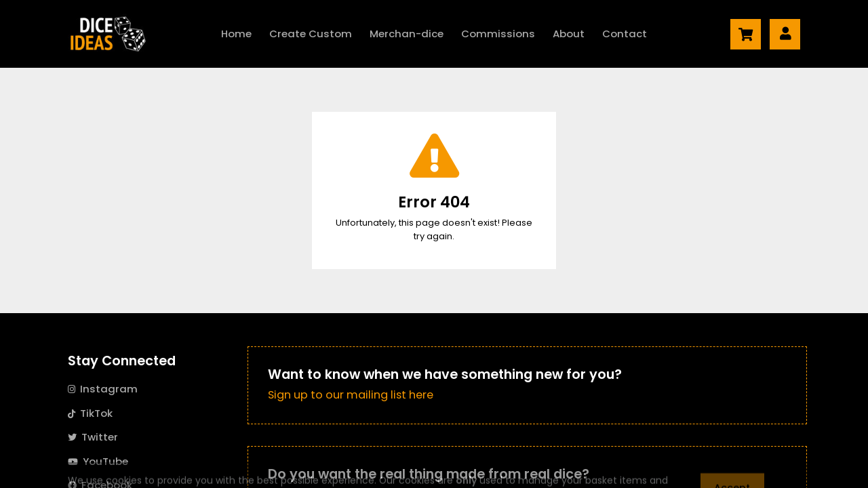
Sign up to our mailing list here (351, 395)
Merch (407, 34)
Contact (625, 34)
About (569, 34)
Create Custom (311, 34)
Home (236, 34)
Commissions (498, 34)
